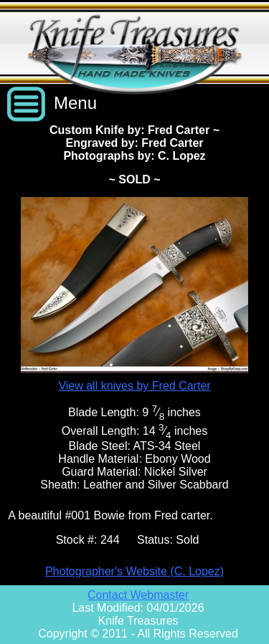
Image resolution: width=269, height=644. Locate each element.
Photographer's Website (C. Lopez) (134, 571)
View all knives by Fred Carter (134, 386)
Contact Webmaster (138, 595)
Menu (75, 103)
